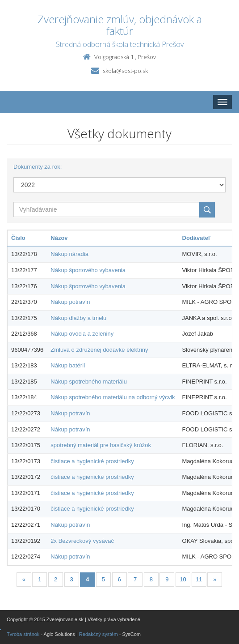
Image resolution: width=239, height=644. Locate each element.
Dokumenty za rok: (38, 167)
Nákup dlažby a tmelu (78, 318)
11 (199, 579)
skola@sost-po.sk (125, 71)
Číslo (18, 238)
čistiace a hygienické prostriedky (92, 461)
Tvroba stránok (23, 634)
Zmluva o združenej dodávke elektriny (99, 350)
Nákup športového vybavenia (88, 270)
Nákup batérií (68, 365)
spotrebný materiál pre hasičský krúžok (101, 445)
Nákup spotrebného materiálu (89, 382)
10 (183, 579)
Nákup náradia (69, 254)
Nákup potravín (70, 302)
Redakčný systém (99, 634)
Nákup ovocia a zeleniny (82, 334)
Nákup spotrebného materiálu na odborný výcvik (113, 397)
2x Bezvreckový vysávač (82, 541)
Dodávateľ (197, 238)
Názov (59, 238)
